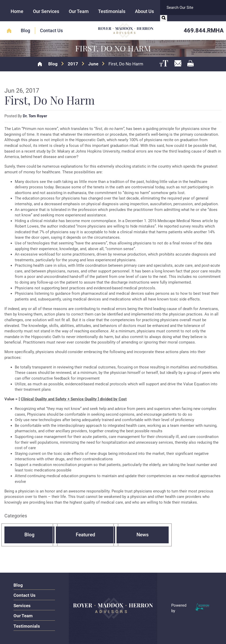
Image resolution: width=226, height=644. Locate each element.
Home (17, 11)
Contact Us (51, 30)
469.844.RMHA (204, 30)
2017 (73, 64)
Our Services (46, 11)
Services (22, 606)
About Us (144, 11)
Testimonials (112, 11)
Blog (25, 30)
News (143, 535)
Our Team (79, 11)
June (93, 64)
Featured (85, 535)
